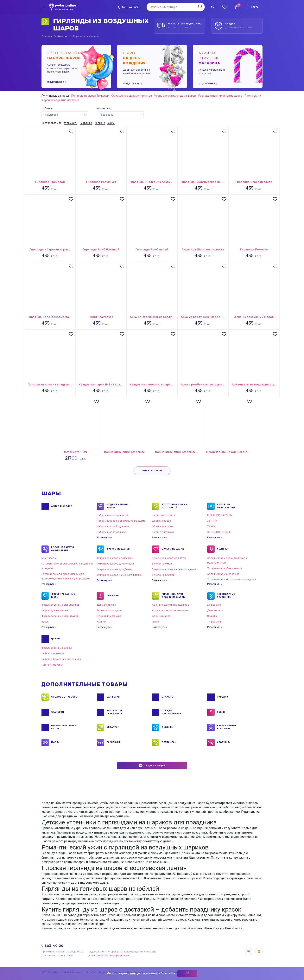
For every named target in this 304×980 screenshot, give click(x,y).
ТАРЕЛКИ (222, 697)
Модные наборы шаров (117, 506)
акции (111, 123)
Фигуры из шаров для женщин (115, 564)
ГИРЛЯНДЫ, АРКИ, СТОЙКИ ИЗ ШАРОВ (173, 596)
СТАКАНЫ (168, 697)
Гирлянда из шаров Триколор (90, 96)
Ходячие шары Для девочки (225, 568)
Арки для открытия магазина (170, 610)
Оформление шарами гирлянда (132, 96)
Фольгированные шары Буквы (60, 616)
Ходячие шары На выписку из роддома (231, 580)
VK (249, 951)
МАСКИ (55, 743)
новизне (100, 123)
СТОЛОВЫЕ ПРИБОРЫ (64, 697)
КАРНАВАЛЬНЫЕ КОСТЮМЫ (227, 727)
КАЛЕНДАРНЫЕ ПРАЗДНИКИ (226, 596)
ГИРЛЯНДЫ (113, 743)
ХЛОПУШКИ (224, 743)
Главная (47, 36)
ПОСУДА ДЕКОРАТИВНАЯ (172, 712)
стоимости (70, 123)
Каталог (63, 36)
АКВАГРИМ (113, 727)
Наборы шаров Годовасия (113, 526)
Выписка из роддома (110, 610)
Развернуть (103, 538)
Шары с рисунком (163, 532)
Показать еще (152, 471)
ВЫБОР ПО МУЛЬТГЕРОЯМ (226, 506)
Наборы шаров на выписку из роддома (121, 521)
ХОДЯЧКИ (223, 549)
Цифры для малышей (55, 610)
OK (259, 951)
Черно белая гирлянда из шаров (175, 96)
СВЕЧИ (221, 712)
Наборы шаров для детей (113, 515)
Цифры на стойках (53, 653)
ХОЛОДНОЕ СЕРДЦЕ (219, 532)
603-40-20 (129, 7)
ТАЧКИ (211, 526)
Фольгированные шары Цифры (61, 605)
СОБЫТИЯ (113, 596)
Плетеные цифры (52, 665)
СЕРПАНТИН (169, 743)
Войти (255, 7)
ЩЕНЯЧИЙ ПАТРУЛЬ (220, 515)
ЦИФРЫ (56, 639)
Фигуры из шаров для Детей (114, 569)
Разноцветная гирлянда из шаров (220, 96)
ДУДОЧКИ (168, 727)
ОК (187, 973)
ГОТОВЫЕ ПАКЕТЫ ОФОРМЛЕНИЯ (63, 549)
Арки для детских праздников (171, 605)
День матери (215, 610)
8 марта (212, 616)
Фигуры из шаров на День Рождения (119, 575)
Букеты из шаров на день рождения (174, 569)
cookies (132, 973)
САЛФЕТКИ (113, 697)
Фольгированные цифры (57, 648)
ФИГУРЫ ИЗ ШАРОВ (118, 549)
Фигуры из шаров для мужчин (115, 558)
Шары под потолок (164, 515)
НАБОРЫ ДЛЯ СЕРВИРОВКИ (115, 712)
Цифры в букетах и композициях (61, 659)
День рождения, (107, 605)
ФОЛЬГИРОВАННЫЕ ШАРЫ (63, 596)
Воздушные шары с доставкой (175, 506)
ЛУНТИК (212, 521)
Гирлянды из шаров (86, 36)
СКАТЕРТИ (58, 712)
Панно (156, 622)
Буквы (45, 622)
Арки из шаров (161, 616)
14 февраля (215, 622)
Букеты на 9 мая (162, 564)
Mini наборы (49, 558)
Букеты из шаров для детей (169, 558)
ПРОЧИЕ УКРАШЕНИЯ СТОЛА (64, 727)
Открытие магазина (109, 616)
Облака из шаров (163, 526)
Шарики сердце (161, 521)
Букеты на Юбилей (163, 575)
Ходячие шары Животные (223, 574)
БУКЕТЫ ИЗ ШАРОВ (173, 549)
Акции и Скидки (62, 506)
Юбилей (101, 622)
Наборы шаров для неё (111, 532)
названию (86, 123)
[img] (43, 7)
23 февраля (215, 605)
